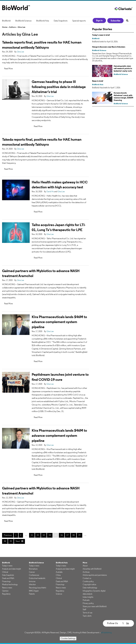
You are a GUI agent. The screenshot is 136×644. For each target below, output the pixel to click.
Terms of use (87, 613)
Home (5, 27)
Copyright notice (89, 584)
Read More (8, 69)
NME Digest (34, 591)
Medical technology (10, 584)
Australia (59, 572)
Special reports (79, 21)
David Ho (50, 192)
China (58, 575)
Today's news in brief (101, 35)
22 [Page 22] (38, 535)
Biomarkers (33, 569)
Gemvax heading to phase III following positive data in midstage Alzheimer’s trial (59, 87)
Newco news (7, 588)
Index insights (88, 597)
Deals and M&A (8, 578)
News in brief (98, 81)
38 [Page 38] (5, 541)
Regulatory (6, 594)
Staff (84, 609)
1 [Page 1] (16, 535)
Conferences (34, 575)
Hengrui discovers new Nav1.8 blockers (109, 47)
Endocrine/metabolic (37, 578)
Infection (32, 584)
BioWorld (6, 21)
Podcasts (86, 600)
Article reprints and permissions (95, 575)
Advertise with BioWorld (92, 569)
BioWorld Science (23, 21)
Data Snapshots (61, 21)
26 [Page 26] (62, 535)
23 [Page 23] (44, 535)
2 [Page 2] (21, 535)
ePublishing (106, 632)
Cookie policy (88, 581)
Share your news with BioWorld (95, 606)
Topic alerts (87, 616)
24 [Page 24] (50, 535)
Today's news (7, 566)
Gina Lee (21, 27)
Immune (32, 581)
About (85, 566)
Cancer (32, 572)
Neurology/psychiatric (38, 588)
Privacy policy (88, 603)
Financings (6, 581)
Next (18, 541)
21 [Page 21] (32, 535)
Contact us (87, 578)
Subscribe (115, 21)
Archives (86, 572)
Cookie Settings (68, 638)
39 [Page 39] (11, 541)
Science (59, 594)
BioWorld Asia (43, 21)
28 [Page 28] (74, 535)
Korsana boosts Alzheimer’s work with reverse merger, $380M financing (123, 97)
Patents (32, 594)
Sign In (99, 20)
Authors (12, 27)
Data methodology (90, 588)
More (85, 563)
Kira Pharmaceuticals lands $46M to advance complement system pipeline (59, 322)
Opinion (5, 591)
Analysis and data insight (11, 569)
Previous (8, 535)
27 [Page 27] (68, 535)
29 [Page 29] (79, 535)
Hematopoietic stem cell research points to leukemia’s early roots (123, 68)
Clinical (5, 572)
